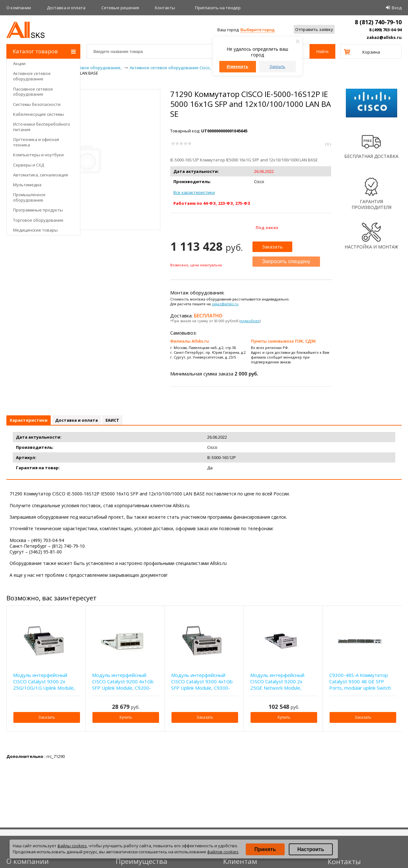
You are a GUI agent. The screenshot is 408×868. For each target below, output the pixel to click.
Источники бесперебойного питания (42, 127)
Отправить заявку (314, 29)
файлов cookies (223, 852)
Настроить (311, 849)
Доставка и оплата (66, 8)
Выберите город (257, 30)
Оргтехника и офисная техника (36, 142)
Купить (126, 717)
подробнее (250, 321)
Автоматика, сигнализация (40, 175)
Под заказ (267, 227)
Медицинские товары (35, 230)
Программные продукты (38, 210)
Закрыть (277, 67)
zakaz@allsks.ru (384, 37)
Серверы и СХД (29, 165)
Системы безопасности (37, 104)
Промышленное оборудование (29, 197)
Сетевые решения (120, 8)
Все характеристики (194, 192)
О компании (19, 8)
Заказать (272, 247)
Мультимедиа (27, 185)
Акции (19, 63)
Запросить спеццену (286, 261)
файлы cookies (72, 846)
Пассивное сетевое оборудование (33, 92)
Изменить (237, 67)
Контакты (165, 8)
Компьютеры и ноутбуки (38, 155)
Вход (397, 8)
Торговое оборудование (38, 220)
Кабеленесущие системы (39, 114)
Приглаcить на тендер (218, 8)
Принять (265, 849)
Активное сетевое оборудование (32, 76)
